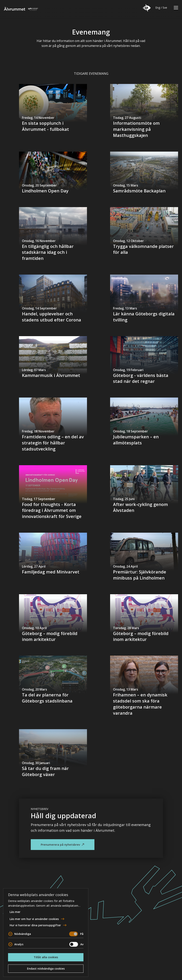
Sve (165, 8)
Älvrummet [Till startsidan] (21, 9)
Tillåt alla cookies (46, 957)
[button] (147, 8)
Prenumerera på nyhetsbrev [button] (60, 845)
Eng (158, 8)
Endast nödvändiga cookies (46, 969)
